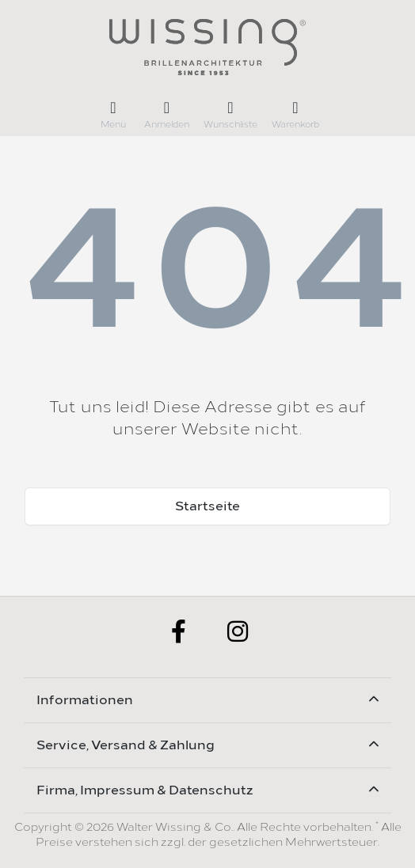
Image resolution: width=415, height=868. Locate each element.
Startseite (207, 506)
